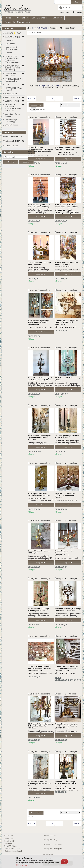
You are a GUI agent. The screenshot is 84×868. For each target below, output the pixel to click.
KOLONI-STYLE (11, 94)
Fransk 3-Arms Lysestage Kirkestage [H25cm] (39, 610)
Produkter (21, 18)
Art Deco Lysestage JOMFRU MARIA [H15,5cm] (67, 436)
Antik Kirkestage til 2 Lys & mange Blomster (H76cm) (39, 206)
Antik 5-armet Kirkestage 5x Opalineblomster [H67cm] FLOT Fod (40, 437)
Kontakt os (57, 18)
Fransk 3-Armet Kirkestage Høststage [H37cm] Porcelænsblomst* (66, 264)
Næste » (77, 98)
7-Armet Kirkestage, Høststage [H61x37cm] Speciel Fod (68, 610)
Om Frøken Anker (40, 18)
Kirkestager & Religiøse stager (13, 48)
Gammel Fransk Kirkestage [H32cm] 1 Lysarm (39, 552)
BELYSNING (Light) (12, 37)
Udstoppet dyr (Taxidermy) (11, 121)
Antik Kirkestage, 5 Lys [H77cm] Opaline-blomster (39, 494)
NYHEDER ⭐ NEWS (13, 33)
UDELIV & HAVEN (12, 101)
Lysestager (10, 44)
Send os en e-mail (11, 146)
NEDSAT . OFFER (12, 125)
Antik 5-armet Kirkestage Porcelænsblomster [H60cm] (67, 206)
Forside (8, 18)
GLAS (7, 85)
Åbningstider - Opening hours (17, 22)
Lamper (9, 53)
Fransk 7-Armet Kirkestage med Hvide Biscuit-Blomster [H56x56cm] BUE (67, 668)
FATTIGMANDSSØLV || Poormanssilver (14, 80)
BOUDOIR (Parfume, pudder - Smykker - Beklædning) (13, 68)
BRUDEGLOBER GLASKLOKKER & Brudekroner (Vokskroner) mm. (12, 59)
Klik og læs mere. (23, 865)
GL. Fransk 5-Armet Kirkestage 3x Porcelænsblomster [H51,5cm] (41, 726)
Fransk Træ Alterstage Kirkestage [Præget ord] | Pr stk (40, 784)
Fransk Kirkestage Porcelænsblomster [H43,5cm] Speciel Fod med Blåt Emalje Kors (41, 150)
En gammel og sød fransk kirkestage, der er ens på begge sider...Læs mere (38, 616)
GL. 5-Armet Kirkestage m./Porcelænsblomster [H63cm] (65, 495)
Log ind (77, 12)
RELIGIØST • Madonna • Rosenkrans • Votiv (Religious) (13, 107)
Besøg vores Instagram (53, 849)
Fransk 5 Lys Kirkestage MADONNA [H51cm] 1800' (66, 783)
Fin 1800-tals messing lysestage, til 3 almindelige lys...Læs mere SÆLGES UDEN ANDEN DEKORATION (40, 271)
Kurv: (67, 7)
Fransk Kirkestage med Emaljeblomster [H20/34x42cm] (65, 553)
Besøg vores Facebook (53, 844)
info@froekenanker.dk (13, 851)
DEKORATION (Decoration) (10, 74)
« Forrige (32, 98)
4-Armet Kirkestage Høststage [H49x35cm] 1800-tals (68, 148)
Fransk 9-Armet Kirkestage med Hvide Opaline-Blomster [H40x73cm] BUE (40, 668)
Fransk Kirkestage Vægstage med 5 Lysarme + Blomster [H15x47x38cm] (67, 726)
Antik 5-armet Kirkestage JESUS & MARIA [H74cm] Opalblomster (38, 322)
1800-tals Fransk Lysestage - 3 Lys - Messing (40, 263)
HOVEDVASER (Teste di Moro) (14, 89)
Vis (30, 109)
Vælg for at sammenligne (40, 117)
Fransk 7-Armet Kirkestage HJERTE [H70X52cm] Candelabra (66, 322)
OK (64, 862)
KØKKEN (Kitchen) (12, 97)
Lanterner (10, 40)
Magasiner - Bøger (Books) (13, 115)
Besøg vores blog (50, 840)
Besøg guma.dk (50, 835)
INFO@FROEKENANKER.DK (51, 86)
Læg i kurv (41, 159)
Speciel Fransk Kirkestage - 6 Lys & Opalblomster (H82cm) (40, 379)
